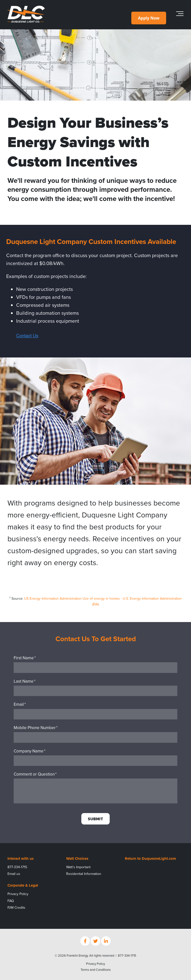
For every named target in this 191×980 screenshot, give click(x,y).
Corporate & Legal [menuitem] (23, 885)
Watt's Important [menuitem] (78, 867)
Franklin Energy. (78, 956)
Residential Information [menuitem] (84, 874)
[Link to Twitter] (95, 941)
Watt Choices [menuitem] (77, 859)
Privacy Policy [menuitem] (18, 894)
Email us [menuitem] (14, 874)
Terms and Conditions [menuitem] (96, 970)
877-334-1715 (127, 956)
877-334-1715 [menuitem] (17, 867)
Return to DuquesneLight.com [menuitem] (150, 859)
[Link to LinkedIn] (106, 941)
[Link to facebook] (85, 941)
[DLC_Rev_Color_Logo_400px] (26, 15)
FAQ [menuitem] (11, 901)
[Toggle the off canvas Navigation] (180, 15)
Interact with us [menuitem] (21, 859)
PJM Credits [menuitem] (16, 908)
